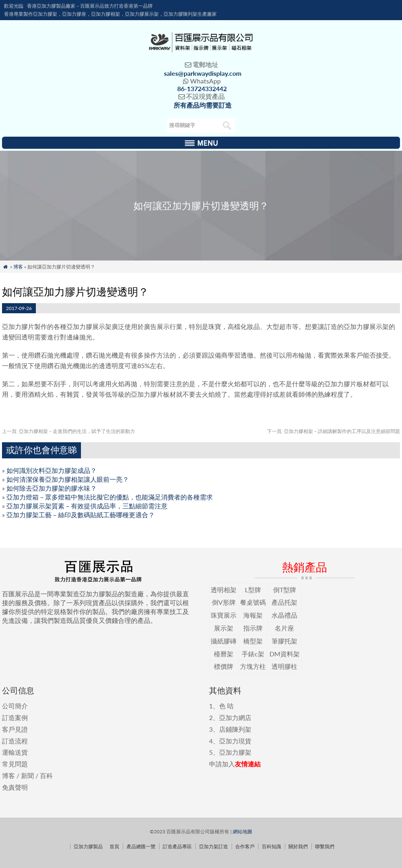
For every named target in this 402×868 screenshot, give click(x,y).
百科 (46, 775)
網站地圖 (242, 832)
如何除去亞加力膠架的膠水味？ (52, 488)
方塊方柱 (253, 666)
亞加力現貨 (235, 741)
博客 (18, 267)
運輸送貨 (15, 752)
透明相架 (224, 590)
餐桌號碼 (253, 602)
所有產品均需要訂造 (203, 105)
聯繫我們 (325, 846)
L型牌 (253, 590)
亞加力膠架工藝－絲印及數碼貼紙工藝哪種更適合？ (81, 515)
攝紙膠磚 (224, 641)
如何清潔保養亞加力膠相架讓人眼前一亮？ (68, 479)
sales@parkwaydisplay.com (203, 73)
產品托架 (284, 602)
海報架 (253, 615)
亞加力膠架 (235, 752)
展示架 (224, 628)
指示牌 (253, 628)
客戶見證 (15, 729)
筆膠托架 (284, 641)
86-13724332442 (202, 88)
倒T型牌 (285, 590)
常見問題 (15, 764)
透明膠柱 (284, 666)
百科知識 (271, 846)
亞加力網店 (235, 717)
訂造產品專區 (177, 846)
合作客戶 (245, 846)
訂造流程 (15, 741)
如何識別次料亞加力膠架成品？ (52, 470)
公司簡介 (15, 706)
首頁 (114, 846)
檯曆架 (224, 654)
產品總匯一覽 (141, 846)
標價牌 (224, 666)
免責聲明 (15, 787)
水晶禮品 (284, 615)
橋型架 (253, 641)
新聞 (27, 775)
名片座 (284, 628)
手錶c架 (253, 654)
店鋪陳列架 (235, 729)
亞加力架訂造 (213, 846)
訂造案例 (15, 717)
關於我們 (298, 846)
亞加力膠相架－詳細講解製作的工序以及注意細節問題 (334, 431)
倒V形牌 (224, 602)
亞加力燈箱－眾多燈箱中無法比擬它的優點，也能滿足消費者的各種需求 (110, 497)
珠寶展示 (224, 615)
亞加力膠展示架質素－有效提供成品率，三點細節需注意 (87, 506)
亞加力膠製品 (88, 846)
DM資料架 (285, 654)
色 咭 (226, 706)
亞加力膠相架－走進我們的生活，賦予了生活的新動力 (68, 431)
